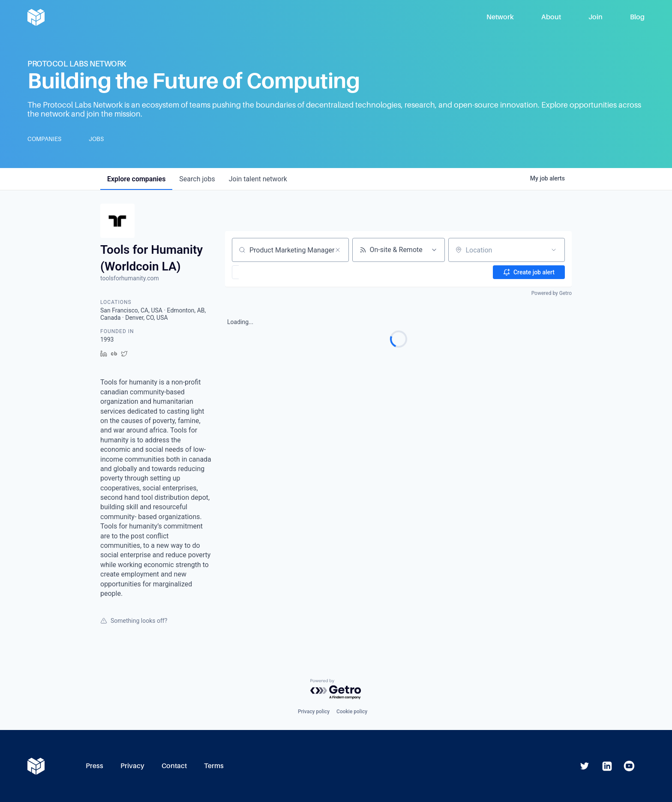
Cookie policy (352, 712)
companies (136, 179)
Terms (214, 766)
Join (595, 17)
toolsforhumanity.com (130, 278)
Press (94, 766)
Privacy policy (314, 712)
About (551, 17)
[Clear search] (338, 250)
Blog (637, 17)
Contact (174, 766)
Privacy (132, 766)
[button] (260, 272)
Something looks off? (134, 621)
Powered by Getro (552, 293)
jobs (197, 179)
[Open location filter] (554, 250)
